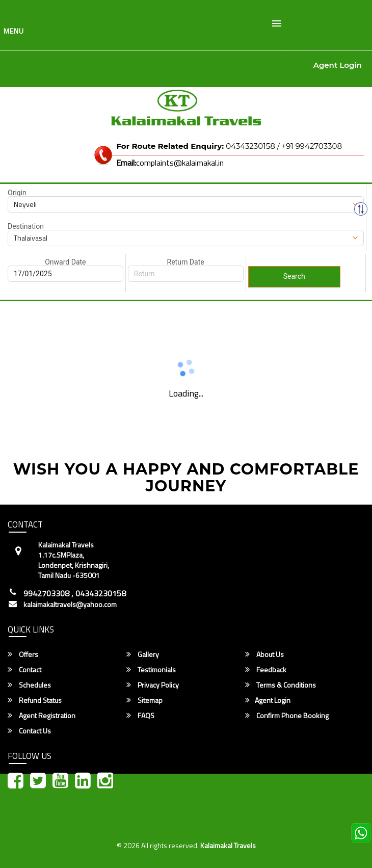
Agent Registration (42, 716)
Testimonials (151, 670)
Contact (24, 670)
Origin (17, 193)
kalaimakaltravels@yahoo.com (70, 604)
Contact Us (29, 731)
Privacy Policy (153, 685)
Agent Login (338, 65)
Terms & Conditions (281, 685)
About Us (264, 654)
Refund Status (35, 700)
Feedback (266, 670)
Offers (23, 654)
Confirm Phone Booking (287, 716)
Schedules (29, 685)
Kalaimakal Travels (228, 845)
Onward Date (65, 262)
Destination (26, 226)
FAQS (140, 716)
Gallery (143, 654)
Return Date (186, 262)
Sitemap (144, 700)
